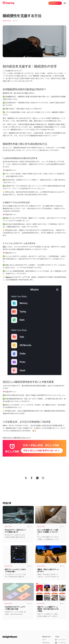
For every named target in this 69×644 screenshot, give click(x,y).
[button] (65, 3)
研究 (4, 247)
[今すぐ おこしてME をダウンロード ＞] (17, 438)
